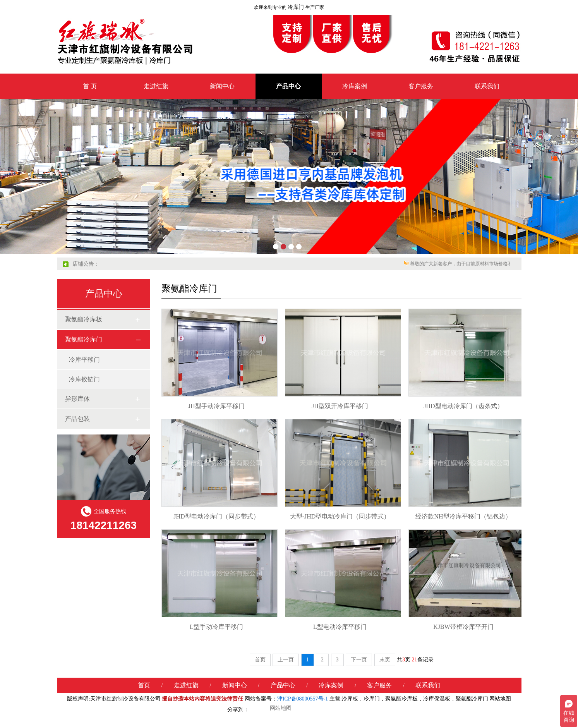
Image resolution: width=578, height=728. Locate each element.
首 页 (90, 86)
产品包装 (77, 419)
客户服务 (421, 86)
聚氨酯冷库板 (84, 319)
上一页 (286, 660)
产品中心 (288, 86)
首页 (260, 660)
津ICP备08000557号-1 (303, 699)
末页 (385, 660)
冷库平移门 (84, 360)
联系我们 (487, 86)
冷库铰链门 (84, 379)
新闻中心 (222, 86)
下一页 (359, 660)
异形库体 (77, 399)
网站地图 (500, 699)
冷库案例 (355, 86)
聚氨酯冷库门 (84, 339)
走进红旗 (156, 86)
